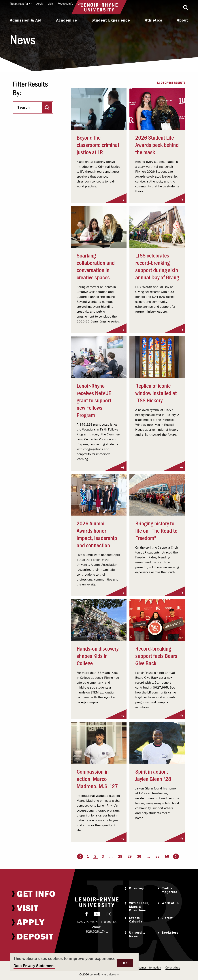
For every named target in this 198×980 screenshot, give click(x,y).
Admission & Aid (26, 20)
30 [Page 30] (139, 856)
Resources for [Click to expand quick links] (21, 4)
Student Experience (111, 20)
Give (80, 3)
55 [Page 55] (157, 856)
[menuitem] (26, 21)
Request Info (65, 3)
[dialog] (74, 962)
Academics (67, 20)
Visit (50, 3)
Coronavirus (173, 967)
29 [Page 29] (130, 856)
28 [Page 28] (120, 856)
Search (24, 107)
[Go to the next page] (176, 856)
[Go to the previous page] (80, 856)
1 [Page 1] (88, 856)
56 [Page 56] (167, 856)
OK (125, 963)
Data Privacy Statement (34, 966)
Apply (40, 3)
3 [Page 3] (103, 856)
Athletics (153, 20)
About (182, 20)
